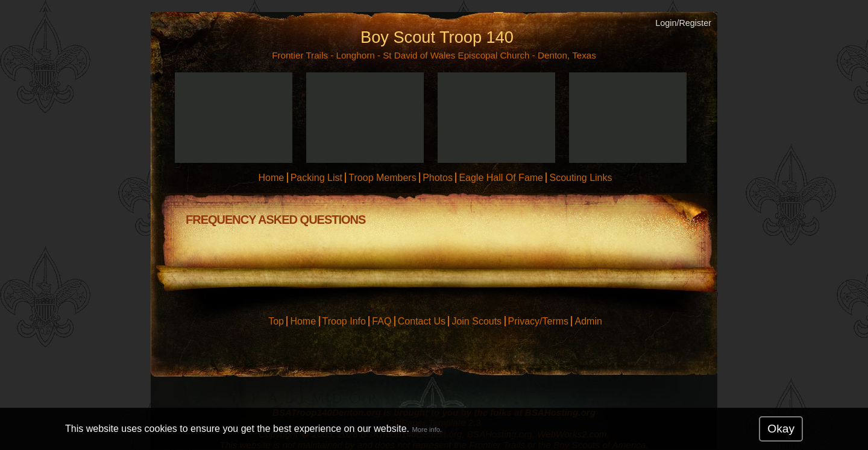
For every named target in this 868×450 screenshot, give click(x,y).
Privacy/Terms (538, 321)
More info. (427, 429)
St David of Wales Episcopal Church (456, 55)
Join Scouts (476, 321)
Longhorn (355, 55)
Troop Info (344, 321)
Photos (438, 178)
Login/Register (683, 23)
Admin (588, 321)
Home (271, 178)
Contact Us (422, 321)
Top (276, 321)
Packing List (316, 178)
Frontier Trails (300, 55)
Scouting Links (580, 178)
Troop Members (382, 178)
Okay (781, 429)
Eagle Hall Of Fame (501, 178)
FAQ (382, 321)
